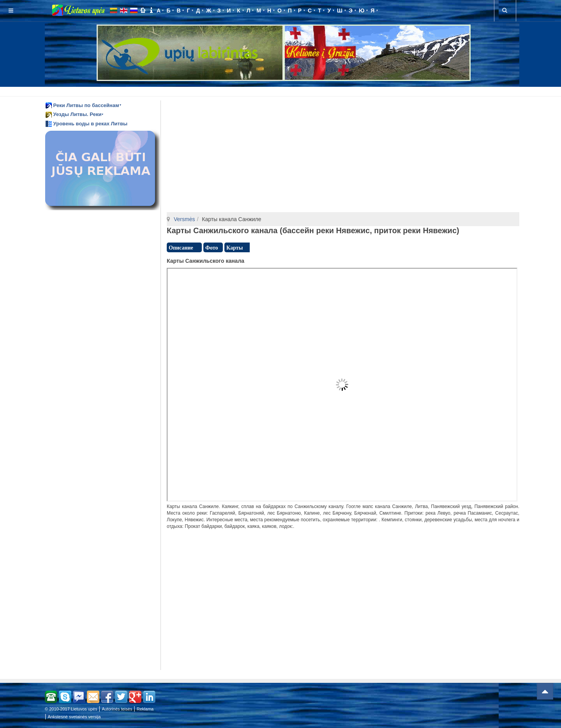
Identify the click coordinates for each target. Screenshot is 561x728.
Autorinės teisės (117, 709)
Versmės (184, 219)
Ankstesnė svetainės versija (74, 717)
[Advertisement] (282, 90)
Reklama (145, 709)
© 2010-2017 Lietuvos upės (71, 709)
